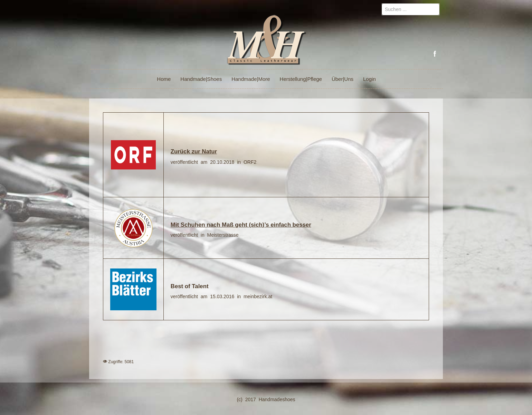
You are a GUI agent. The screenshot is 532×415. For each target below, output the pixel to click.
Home (164, 79)
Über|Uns (343, 79)
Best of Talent (190, 286)
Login (369, 79)
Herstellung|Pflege (301, 79)
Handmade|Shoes (201, 79)
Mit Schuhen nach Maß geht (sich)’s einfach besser (241, 225)
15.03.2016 (224, 296)
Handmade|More (251, 79)
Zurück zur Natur (194, 152)
